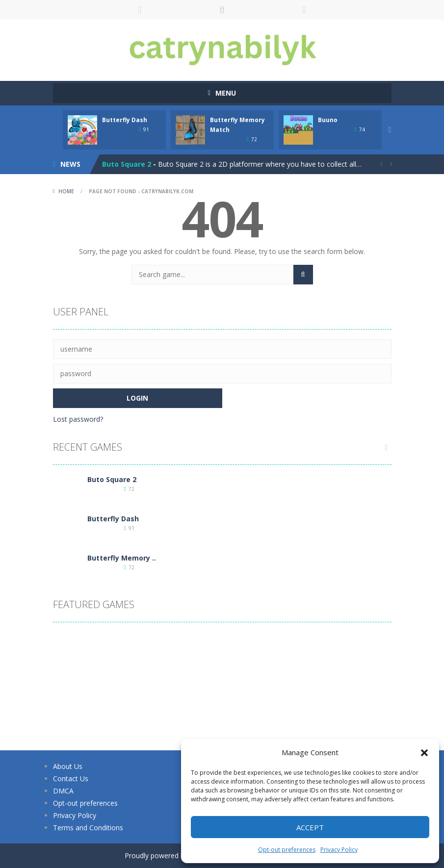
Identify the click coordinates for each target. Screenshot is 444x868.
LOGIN (140, 10)
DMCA (63, 791)
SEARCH (222, 10)
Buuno (328, 120)
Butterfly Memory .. (122, 558)
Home (66, 191)
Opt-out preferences (287, 850)
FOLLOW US (304, 10)
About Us (68, 766)
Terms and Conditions (88, 828)
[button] (424, 753)
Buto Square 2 (127, 164)
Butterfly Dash (125, 120)
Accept (310, 827)
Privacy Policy (339, 850)
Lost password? (78, 419)
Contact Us (71, 779)
